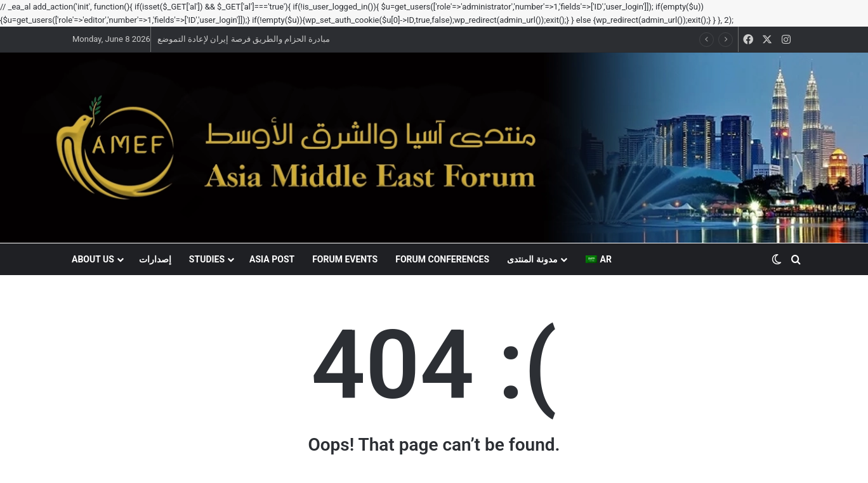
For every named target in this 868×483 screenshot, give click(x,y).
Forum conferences (442, 259)
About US (93, 259)
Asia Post (272, 259)
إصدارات (155, 259)
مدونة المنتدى (532, 259)
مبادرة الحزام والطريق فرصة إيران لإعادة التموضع (244, 39)
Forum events (345, 259)
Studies (207, 259)
